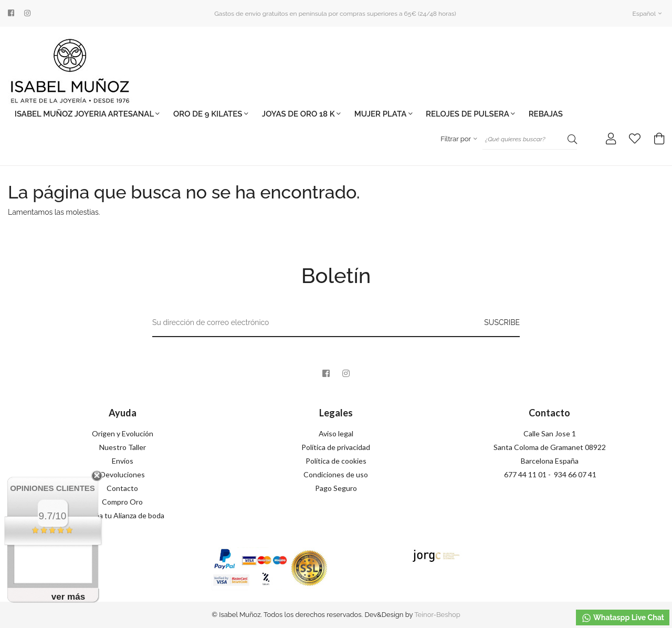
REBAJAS (546, 114)
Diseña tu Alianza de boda (122, 515)
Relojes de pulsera (470, 114)
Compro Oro (122, 502)
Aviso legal (336, 433)
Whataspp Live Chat (623, 618)
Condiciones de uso (336, 474)
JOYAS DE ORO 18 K (301, 114)
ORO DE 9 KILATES (211, 114)
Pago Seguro (336, 488)
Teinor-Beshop (437, 615)
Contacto (122, 488)
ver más (68, 597)
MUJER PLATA (384, 114)
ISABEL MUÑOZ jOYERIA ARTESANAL (87, 114)
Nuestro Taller (123, 447)
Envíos (123, 461)
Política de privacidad (336, 447)
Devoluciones (123, 474)
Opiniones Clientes (52, 488)
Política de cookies (336, 461)
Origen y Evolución (123, 433)
